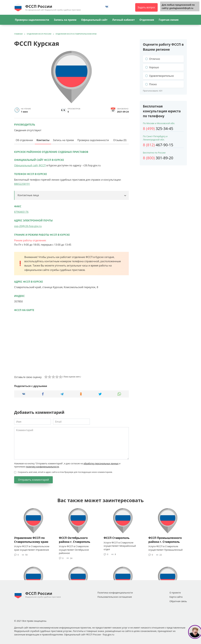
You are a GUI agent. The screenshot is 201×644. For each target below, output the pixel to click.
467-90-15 (158, 145)
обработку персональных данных (101, 463)
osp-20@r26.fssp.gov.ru (28, 226)
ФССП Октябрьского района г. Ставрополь (75, 540)
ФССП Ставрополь (117, 538)
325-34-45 (158, 128)
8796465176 (21, 212)
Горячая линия (169, 20)
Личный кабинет (123, 20)
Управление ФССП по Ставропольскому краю (31, 540)
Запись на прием (65, 20)
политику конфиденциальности (42, 467)
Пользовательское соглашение (115, 597)
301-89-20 (158, 158)
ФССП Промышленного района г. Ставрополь (165, 540)
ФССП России (39, 6)
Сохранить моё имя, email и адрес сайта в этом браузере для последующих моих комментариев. (65, 472)
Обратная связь (178, 601)
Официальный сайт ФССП (30, 165)
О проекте (175, 593)
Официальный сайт (94, 20)
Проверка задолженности (32, 20)
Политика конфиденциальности (115, 593)
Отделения (147, 20)
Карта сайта (176, 597)
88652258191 (22, 184)
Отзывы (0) (120, 140)
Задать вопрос (146, 7)
